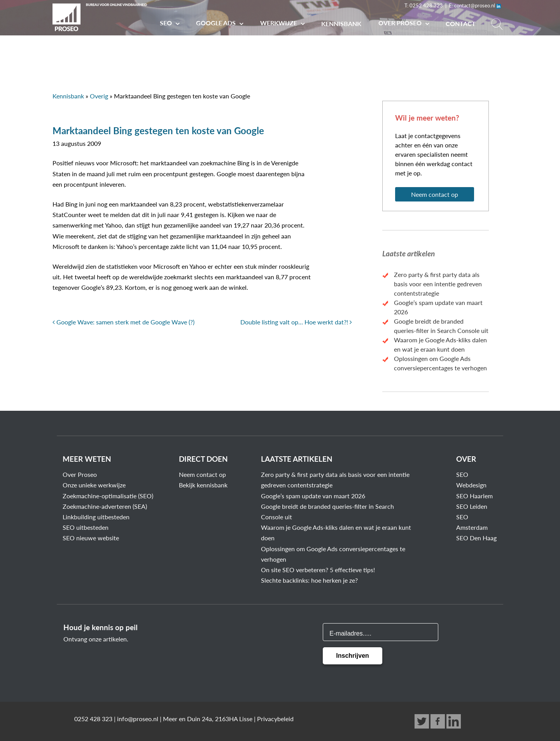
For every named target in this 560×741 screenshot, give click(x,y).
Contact (461, 24)
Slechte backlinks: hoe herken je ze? (309, 580)
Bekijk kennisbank (203, 485)
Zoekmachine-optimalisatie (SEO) (108, 496)
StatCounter (69, 215)
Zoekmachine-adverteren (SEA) (105, 506)
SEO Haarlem (474, 496)
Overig (99, 96)
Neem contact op (435, 194)
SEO (167, 23)
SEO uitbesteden (86, 527)
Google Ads (217, 23)
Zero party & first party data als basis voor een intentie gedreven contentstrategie (438, 284)
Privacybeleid (275, 719)
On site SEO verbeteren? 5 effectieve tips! (318, 570)
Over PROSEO (401, 23)
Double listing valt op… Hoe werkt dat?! (296, 322)
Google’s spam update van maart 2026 (313, 496)
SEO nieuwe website (91, 538)
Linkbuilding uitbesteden (96, 517)
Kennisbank (341, 24)
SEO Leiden (472, 506)
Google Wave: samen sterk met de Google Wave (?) (123, 322)
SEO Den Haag (476, 538)
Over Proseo (80, 474)
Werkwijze (279, 23)
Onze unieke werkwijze (94, 485)
